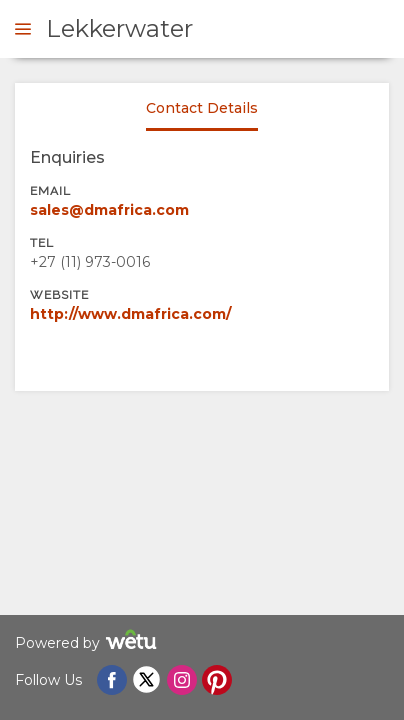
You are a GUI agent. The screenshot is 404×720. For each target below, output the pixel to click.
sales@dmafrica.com (109, 210)
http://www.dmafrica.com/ (130, 314)
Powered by (88, 642)
